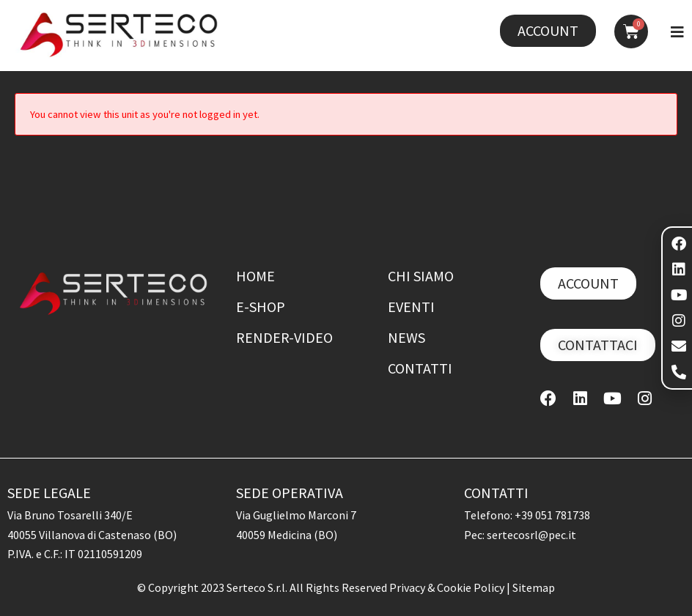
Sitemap (534, 587)
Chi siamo (421, 276)
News (406, 337)
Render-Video (284, 337)
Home (255, 276)
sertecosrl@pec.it (531, 535)
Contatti (420, 368)
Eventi (411, 307)
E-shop (261, 307)
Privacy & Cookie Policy (448, 587)
